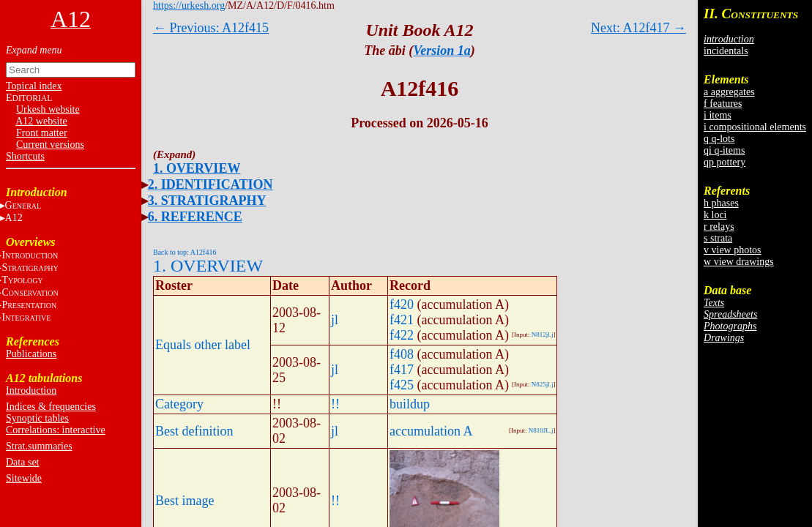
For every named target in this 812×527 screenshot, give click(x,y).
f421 (402, 320)
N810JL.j (541, 430)
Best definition (194, 431)
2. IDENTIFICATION (211, 184)
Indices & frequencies (51, 407)
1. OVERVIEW (197, 168)
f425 (402, 385)
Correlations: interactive (56, 430)
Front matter (42, 133)
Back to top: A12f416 (185, 252)
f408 (402, 354)
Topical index (34, 86)
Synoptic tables (37, 418)
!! (335, 404)
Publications (31, 354)
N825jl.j (543, 384)
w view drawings (739, 262)
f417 (402, 370)
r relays (719, 227)
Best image (185, 501)
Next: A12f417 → (638, 28)
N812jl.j (543, 334)
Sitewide (24, 478)
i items (718, 115)
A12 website (41, 121)
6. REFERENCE (195, 217)
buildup (410, 404)
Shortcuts (25, 156)
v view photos (733, 250)
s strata (718, 238)
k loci (715, 215)
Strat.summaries (39, 446)
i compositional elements (755, 127)
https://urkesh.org (189, 5)
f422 (402, 335)
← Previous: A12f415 (211, 28)
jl (335, 320)
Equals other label (203, 345)
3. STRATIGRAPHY (207, 201)
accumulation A (431, 431)
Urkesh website (48, 109)
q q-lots (719, 139)
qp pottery (725, 162)
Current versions (50, 145)
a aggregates (729, 92)
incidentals (726, 51)
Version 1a (442, 51)
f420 (402, 304)
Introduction (31, 390)
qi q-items (724, 150)
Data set (22, 462)
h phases (721, 203)
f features (723, 104)
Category (179, 404)
